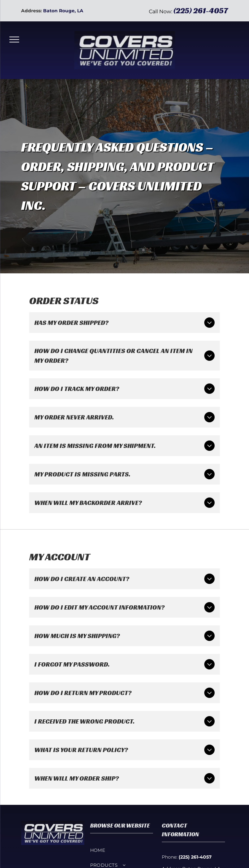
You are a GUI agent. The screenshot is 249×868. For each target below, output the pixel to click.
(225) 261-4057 (201, 11)
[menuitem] (122, 850)
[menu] (14, 40)
